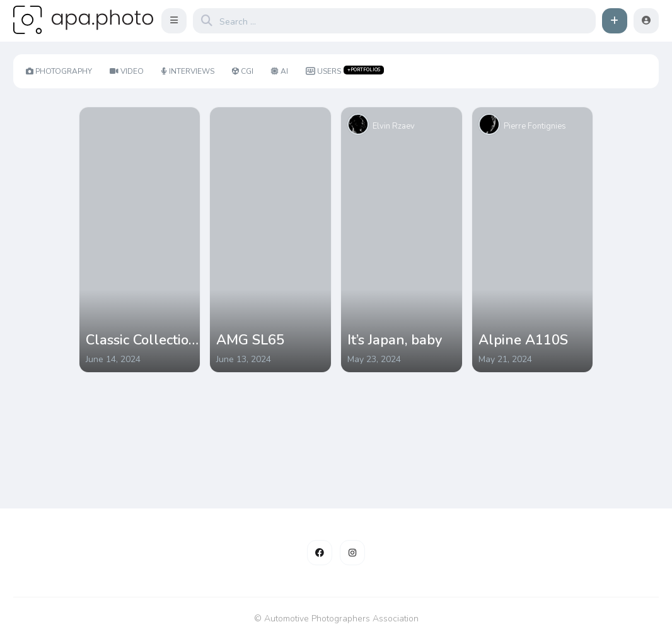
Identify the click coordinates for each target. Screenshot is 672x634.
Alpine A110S (523, 340)
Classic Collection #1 (142, 340)
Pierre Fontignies (535, 126)
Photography (59, 71)
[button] (174, 21)
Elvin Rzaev (394, 126)
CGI (243, 71)
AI (280, 71)
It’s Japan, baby (395, 340)
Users (345, 71)
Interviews (188, 71)
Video (127, 71)
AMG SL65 (250, 340)
